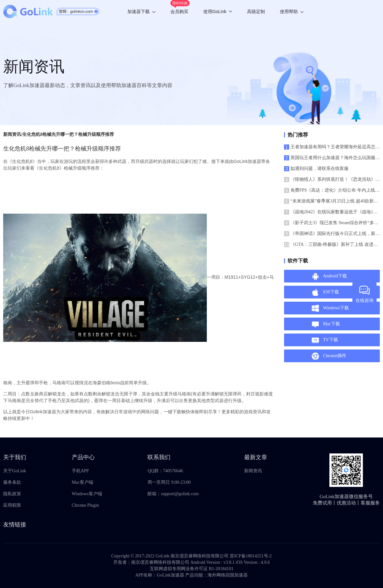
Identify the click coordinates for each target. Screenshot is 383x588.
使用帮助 (292, 11)
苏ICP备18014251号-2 (251, 556)
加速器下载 (141, 11)
